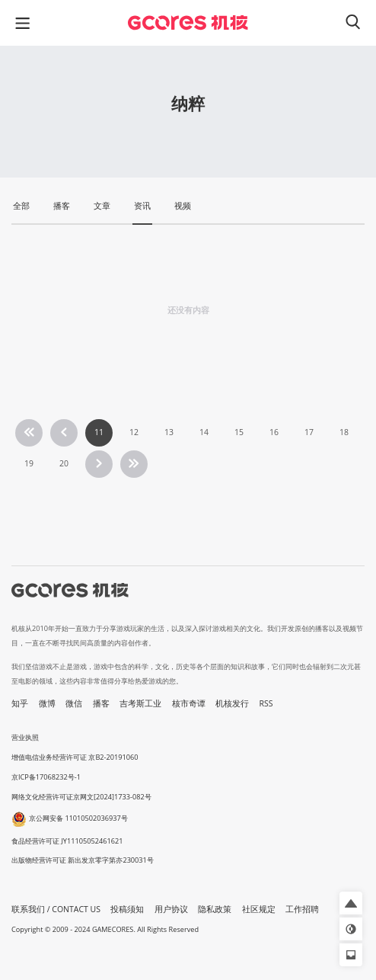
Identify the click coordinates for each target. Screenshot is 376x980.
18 (344, 432)
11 (99, 432)
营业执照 (25, 737)
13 (169, 432)
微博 (47, 703)
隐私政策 (215, 909)
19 (29, 463)
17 (309, 432)
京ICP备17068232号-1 (46, 777)
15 (239, 432)
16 (274, 432)
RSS (266, 703)
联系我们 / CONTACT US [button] (56, 909)
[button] (351, 903)
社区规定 (259, 909)
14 (204, 432)
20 (64, 463)
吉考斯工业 (140, 703)
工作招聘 (302, 909)
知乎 (20, 703)
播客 (101, 703)
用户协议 (171, 909)
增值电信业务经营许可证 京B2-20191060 (75, 757)
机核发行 (232, 703)
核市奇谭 (189, 703)
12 (134, 432)
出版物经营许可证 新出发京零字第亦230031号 (83, 860)
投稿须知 (127, 909)
